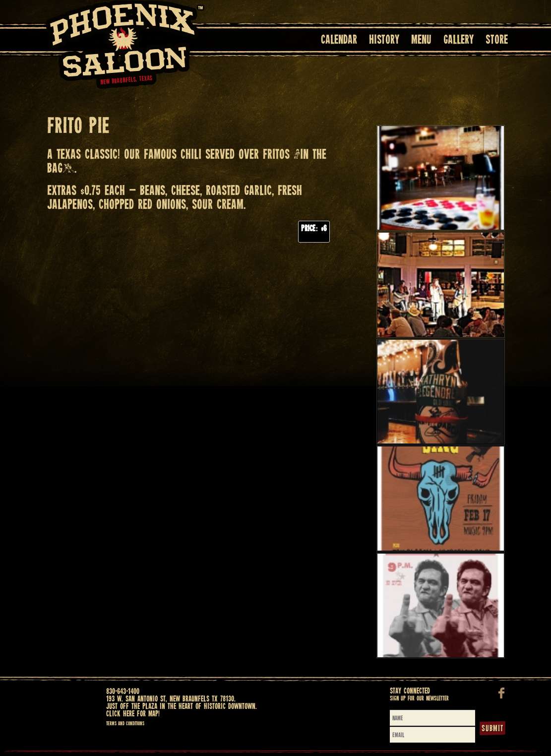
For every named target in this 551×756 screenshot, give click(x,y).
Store (497, 40)
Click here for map (132, 714)
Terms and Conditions (125, 724)
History (384, 40)
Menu (421, 40)
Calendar (339, 40)
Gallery (459, 40)
